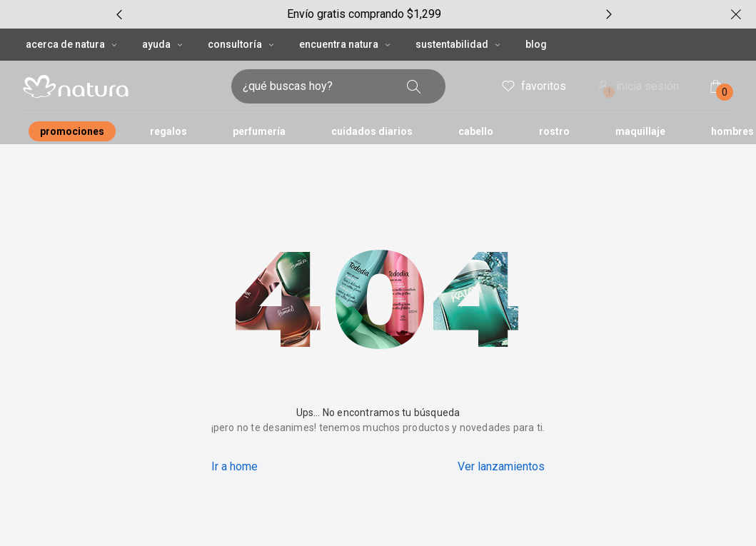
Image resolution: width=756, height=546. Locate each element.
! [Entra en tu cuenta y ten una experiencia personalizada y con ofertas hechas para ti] (609, 92)
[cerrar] (736, 14)
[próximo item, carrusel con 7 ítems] (609, 14)
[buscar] (414, 86)
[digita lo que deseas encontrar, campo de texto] (316, 86)
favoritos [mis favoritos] (533, 86)
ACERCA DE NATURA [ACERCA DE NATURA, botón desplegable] (72, 44)
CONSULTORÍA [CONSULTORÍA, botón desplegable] (242, 44)
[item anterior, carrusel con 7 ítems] (119, 14)
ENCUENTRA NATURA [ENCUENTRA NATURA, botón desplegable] (346, 44)
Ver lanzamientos (501, 466)
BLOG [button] (536, 44)
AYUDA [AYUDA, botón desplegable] (163, 44)
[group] (364, 14)
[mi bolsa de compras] (716, 86)
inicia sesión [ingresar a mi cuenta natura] (637, 87)
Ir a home (235, 466)
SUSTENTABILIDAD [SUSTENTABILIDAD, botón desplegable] (459, 44)
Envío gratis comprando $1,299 (364, 14)
